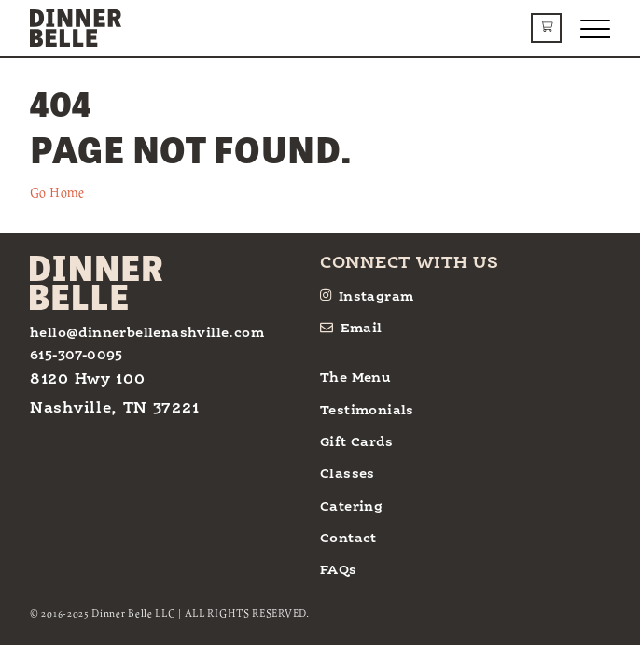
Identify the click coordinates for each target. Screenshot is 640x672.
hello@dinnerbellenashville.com (147, 333)
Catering (351, 507)
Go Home (57, 192)
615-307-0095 (77, 356)
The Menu (355, 378)
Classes (348, 474)
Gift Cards (356, 442)
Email (351, 328)
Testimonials (367, 411)
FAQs (339, 570)
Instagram (367, 295)
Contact (348, 539)
